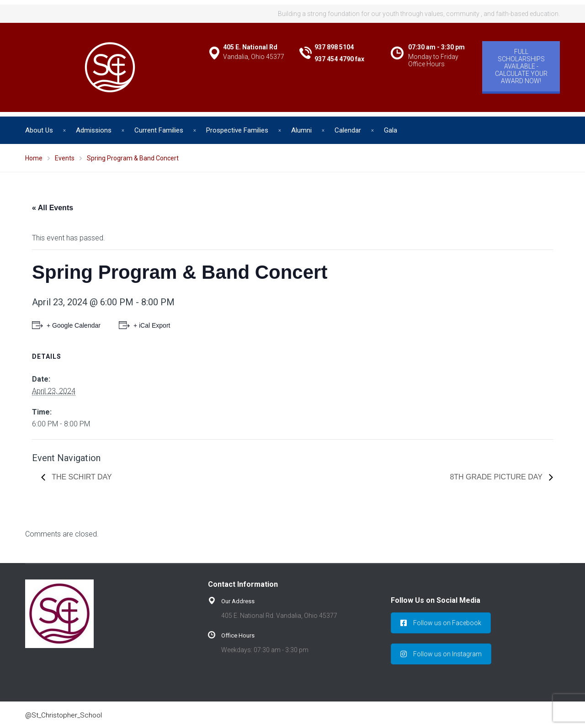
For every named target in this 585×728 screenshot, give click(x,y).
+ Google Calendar (74, 325)
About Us (39, 130)
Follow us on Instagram (441, 654)
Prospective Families (237, 130)
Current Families (159, 130)
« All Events (53, 208)
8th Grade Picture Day (497, 477)
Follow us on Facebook (441, 623)
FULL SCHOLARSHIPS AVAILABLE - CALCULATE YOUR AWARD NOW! (521, 66)
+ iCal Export (152, 325)
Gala (391, 130)
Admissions (94, 130)
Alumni (301, 130)
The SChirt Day (81, 477)
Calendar (348, 130)
